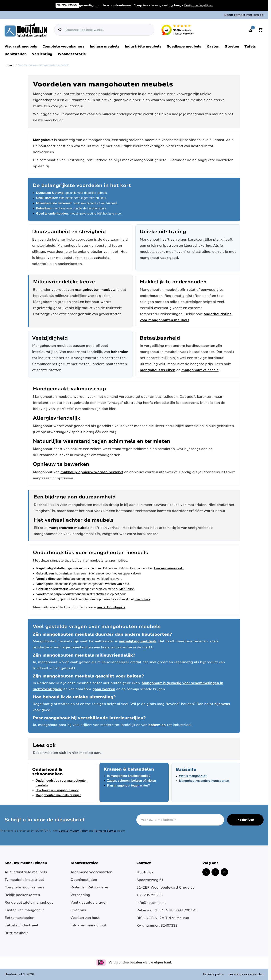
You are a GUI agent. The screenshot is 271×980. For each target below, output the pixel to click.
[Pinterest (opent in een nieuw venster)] (206, 872)
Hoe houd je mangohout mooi (57, 790)
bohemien (157, 725)
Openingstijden (84, 880)
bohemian (120, 352)
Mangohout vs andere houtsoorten (204, 781)
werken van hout (117, 584)
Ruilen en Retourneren (90, 887)
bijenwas (222, 704)
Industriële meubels (143, 46)
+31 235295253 (150, 895)
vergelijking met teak (138, 641)
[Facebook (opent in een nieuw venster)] (215, 872)
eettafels (101, 258)
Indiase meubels (105, 46)
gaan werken (104, 689)
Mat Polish (127, 589)
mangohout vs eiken (158, 370)
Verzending (80, 895)
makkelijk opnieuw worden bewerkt (92, 472)
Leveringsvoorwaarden (246, 974)
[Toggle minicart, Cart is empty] (261, 30)
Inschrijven (245, 820)
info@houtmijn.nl (151, 903)
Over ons (78, 910)
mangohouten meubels (95, 290)
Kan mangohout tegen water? (128, 786)
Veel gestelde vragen (89, 902)
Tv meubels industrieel (24, 880)
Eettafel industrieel (21, 925)
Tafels (250, 46)
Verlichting (42, 54)
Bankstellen (16, 54)
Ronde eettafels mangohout (29, 902)
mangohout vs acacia (200, 370)
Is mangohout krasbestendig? (129, 776)
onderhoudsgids (111, 607)
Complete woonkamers (63, 46)
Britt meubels (16, 933)
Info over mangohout (88, 925)
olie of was (142, 599)
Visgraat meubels (21, 46)
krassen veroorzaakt (169, 568)
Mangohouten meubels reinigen (58, 795)
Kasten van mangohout (24, 910)
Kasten (213, 46)
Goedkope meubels (184, 46)
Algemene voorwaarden (91, 872)
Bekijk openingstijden (198, 5)
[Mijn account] (251, 30)
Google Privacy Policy (73, 831)
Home (9, 65)
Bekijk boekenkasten (22, 895)
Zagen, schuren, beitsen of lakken (132, 781)
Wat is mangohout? (193, 776)
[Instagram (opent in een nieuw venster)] (224, 872)
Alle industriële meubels (26, 872)
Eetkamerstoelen (19, 918)
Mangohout (43, 140)
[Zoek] (60, 30)
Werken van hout (85, 918)
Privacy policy (213, 974)
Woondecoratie (72, 54)
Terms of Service (105, 831)
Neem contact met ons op (244, 15)
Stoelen (232, 46)
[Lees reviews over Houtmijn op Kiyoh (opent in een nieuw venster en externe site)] (178, 30)
